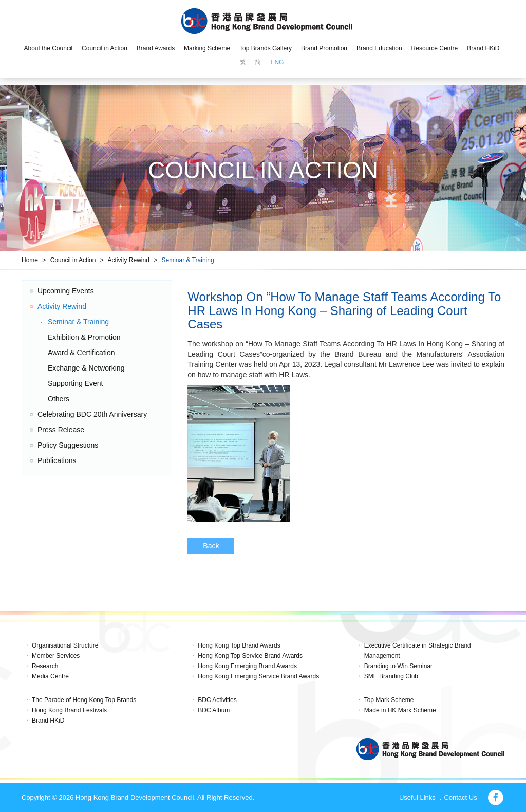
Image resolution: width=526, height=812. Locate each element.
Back (211, 546)
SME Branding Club (391, 676)
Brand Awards (156, 48)
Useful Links (417, 797)
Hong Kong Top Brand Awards (239, 645)
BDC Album (214, 710)
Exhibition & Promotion (84, 337)
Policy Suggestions (68, 445)
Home (30, 260)
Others (59, 399)
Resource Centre (435, 48)
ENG (277, 62)
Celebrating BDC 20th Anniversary (92, 414)
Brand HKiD (483, 48)
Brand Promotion (324, 48)
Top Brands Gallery (266, 48)
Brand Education (379, 48)
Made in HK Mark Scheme (400, 710)
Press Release (61, 430)
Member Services (56, 656)
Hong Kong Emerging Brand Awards (247, 666)
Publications (57, 460)
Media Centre (50, 676)
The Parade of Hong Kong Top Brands (84, 700)
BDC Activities (217, 700)
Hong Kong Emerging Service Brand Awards (258, 676)
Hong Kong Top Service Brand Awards (250, 656)
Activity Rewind (128, 260)
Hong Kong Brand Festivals (69, 710)
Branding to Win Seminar (398, 666)
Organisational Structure (65, 645)
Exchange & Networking (86, 368)
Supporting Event (75, 383)
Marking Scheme (207, 48)
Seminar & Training (188, 260)
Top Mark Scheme (389, 700)
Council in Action (105, 48)
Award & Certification (81, 353)
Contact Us (460, 797)
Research (45, 666)
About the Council (48, 48)
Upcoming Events (66, 291)
